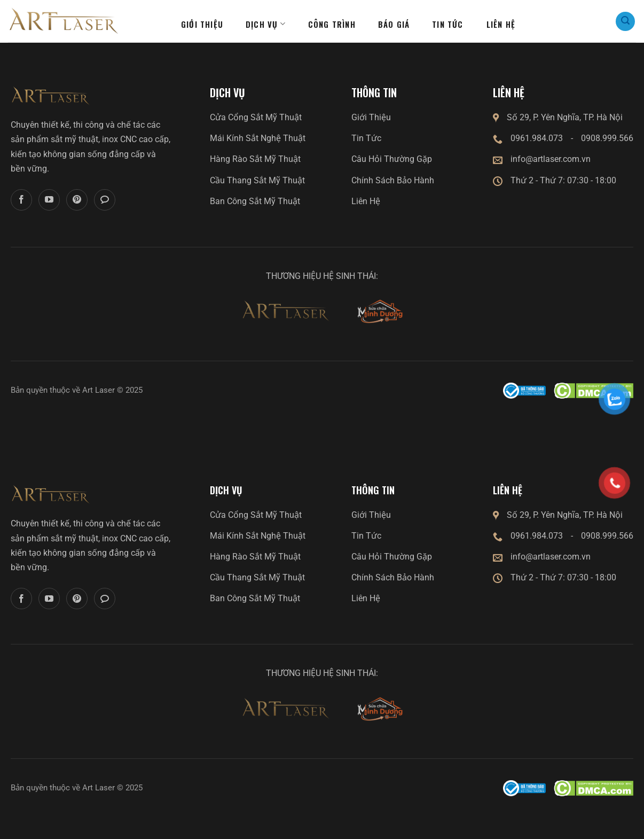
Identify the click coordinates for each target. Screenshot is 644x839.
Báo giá (394, 24)
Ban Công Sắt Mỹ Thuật (255, 201)
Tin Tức (366, 138)
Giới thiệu (202, 24)
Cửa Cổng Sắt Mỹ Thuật (256, 117)
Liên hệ (501, 24)
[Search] (625, 21)
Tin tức (447, 24)
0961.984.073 (537, 138)
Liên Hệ (366, 201)
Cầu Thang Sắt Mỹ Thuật (257, 180)
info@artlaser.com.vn (551, 159)
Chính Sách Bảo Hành (393, 180)
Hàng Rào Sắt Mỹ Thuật (255, 159)
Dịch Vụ (266, 24)
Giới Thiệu (371, 117)
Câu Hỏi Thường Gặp (392, 159)
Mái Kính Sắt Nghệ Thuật (258, 138)
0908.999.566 (607, 138)
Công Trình (332, 24)
